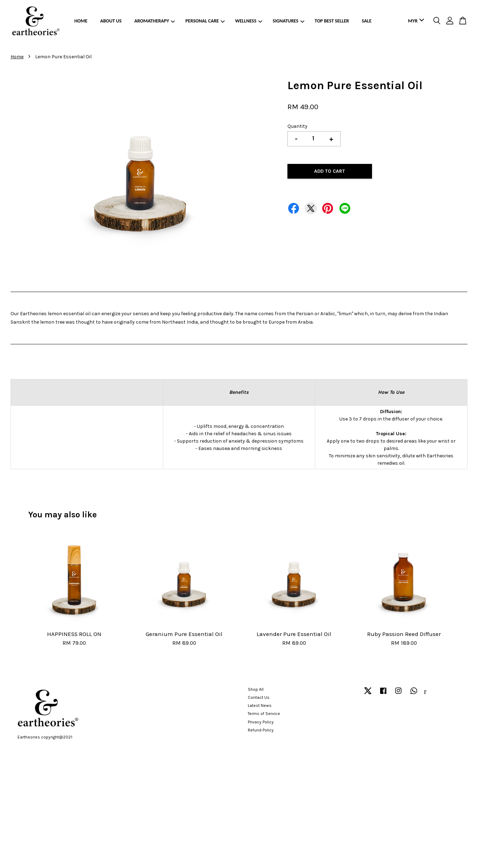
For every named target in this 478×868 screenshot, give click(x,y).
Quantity (297, 126)
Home (17, 57)
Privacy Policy (261, 722)
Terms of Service (264, 714)
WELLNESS (249, 21)
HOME (81, 21)
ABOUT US (111, 21)
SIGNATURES (288, 21)
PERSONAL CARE (205, 21)
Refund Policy (261, 730)
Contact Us (259, 697)
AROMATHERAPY (155, 21)
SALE (367, 21)
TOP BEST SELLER (332, 21)
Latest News (260, 705)
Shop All (256, 689)
